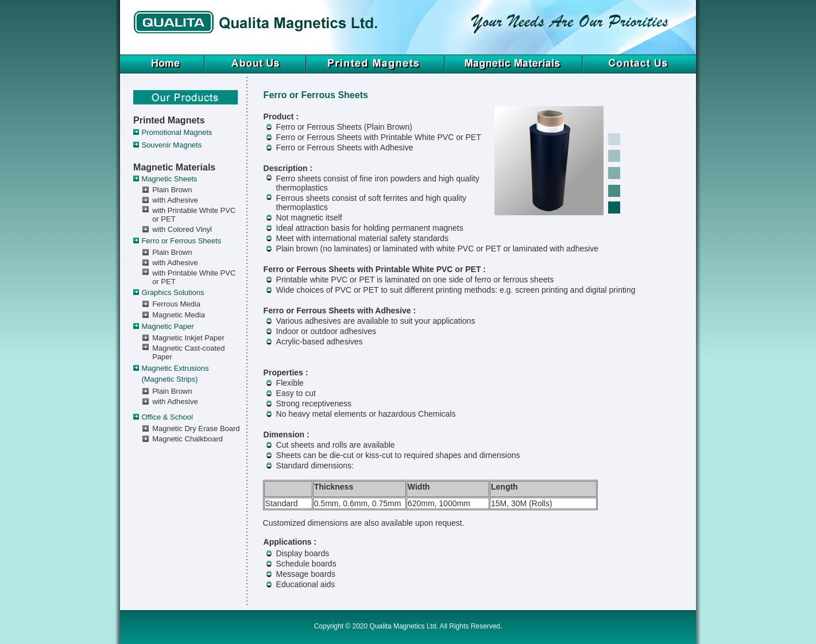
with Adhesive (175, 200)
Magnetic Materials (174, 167)
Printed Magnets (169, 120)
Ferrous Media (176, 304)
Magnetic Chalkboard (187, 439)
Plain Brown (172, 190)
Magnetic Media (179, 315)
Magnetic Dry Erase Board (196, 428)
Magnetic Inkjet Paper (188, 338)
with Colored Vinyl (182, 229)
